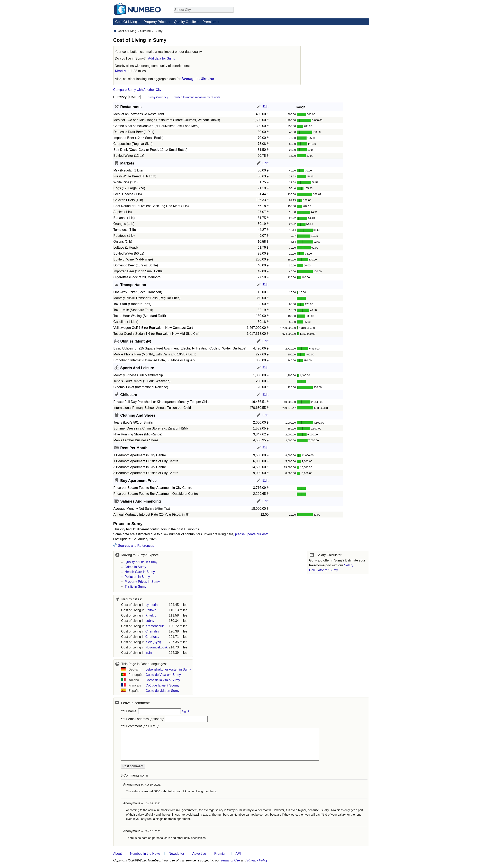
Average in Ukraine (198, 79)
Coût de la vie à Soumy (162, 685)
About (118, 854)
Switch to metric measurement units (197, 97)
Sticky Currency (158, 97)
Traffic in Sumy (136, 587)
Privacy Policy (257, 860)
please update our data (252, 534)
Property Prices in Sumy (142, 582)
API (238, 854)
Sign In (186, 711)
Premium (209, 22)
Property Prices (155, 22)
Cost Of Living (126, 22)
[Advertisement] (338, 54)
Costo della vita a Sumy (163, 680)
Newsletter (176, 854)
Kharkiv (121, 71)
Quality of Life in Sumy (141, 562)
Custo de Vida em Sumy (163, 675)
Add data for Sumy (162, 58)
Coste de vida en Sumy (162, 691)
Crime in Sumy (135, 567)
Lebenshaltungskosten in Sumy (168, 669)
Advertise (199, 854)
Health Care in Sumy (140, 572)
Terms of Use (230, 860)
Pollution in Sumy (137, 577)
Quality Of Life (185, 22)
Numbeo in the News (145, 854)
